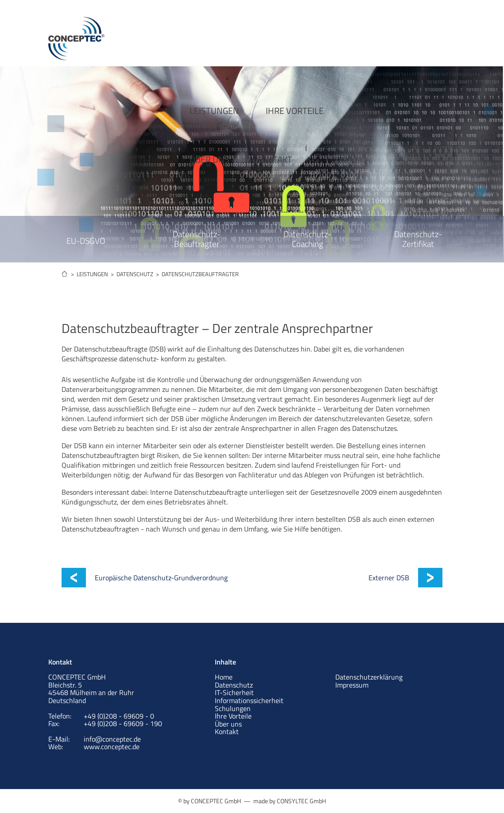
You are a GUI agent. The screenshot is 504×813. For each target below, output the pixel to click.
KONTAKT (392, 34)
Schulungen (233, 708)
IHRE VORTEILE (252, 34)
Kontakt (227, 731)
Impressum (352, 685)
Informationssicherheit (249, 700)
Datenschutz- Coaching (307, 239)
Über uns (228, 724)
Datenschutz (234, 685)
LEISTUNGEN (171, 34)
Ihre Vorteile (233, 716)
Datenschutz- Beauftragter (197, 239)
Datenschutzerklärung (369, 677)
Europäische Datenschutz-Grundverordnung (161, 578)
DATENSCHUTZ (135, 274)
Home (224, 677)
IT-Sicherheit (234, 692)
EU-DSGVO (86, 240)
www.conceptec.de (112, 747)
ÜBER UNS (327, 34)
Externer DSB (389, 578)
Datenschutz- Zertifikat (418, 239)
